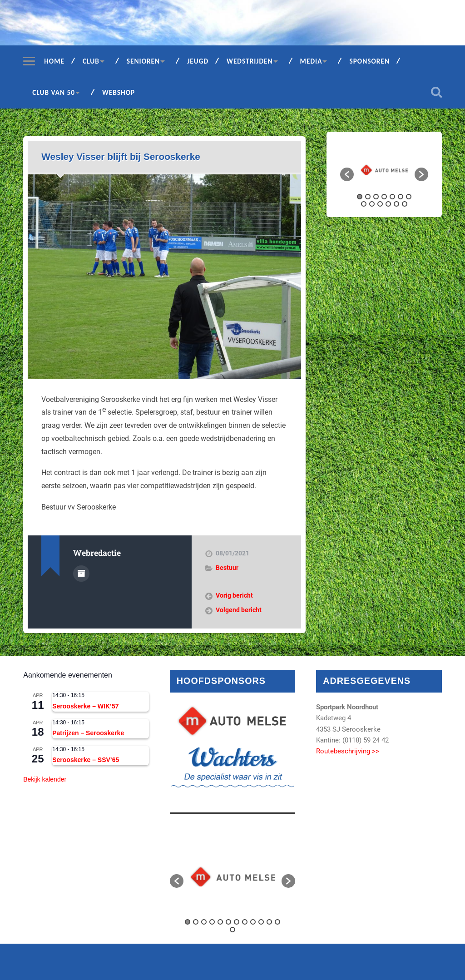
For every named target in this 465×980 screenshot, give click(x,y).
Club (91, 61)
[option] (384, 170)
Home (54, 61)
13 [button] (405, 204)
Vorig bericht (234, 595)
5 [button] (392, 197)
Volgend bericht (239, 610)
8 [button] (364, 204)
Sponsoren (369, 61)
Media (311, 61)
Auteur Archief (81, 574)
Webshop (119, 92)
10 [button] (380, 204)
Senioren (143, 61)
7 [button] (409, 197)
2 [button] (368, 197)
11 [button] (388, 204)
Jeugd (198, 61)
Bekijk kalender (45, 779)
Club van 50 (54, 92)
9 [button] (372, 204)
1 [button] (360, 197)
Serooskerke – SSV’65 (86, 760)
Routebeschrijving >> (348, 751)
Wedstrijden (250, 61)
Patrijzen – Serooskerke (88, 733)
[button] (347, 174)
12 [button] (396, 204)
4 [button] (384, 197)
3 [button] (376, 197)
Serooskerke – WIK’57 (85, 706)
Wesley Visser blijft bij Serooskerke (121, 156)
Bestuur (227, 568)
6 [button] (401, 197)
